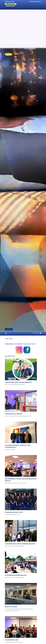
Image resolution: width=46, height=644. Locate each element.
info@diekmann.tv (36, 2)
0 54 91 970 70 (10, 2)
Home (7, 339)
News (11, 339)
